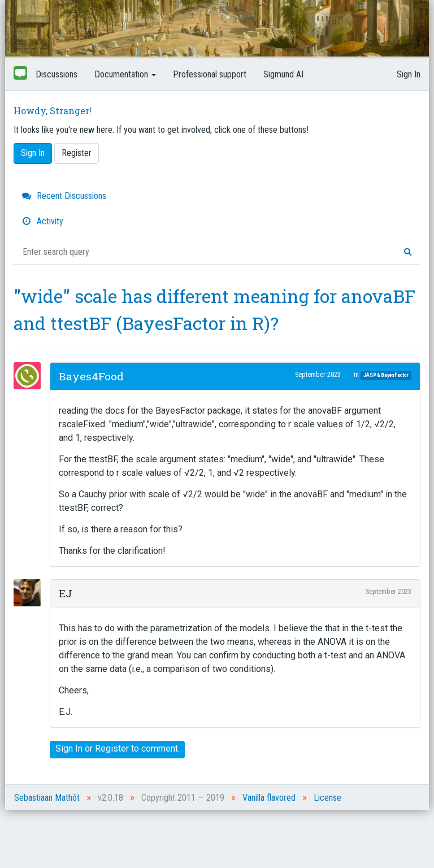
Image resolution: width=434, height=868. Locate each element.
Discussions (57, 74)
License (327, 798)
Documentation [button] (125, 74)
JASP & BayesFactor (386, 375)
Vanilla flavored (269, 798)
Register (77, 153)
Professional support (210, 74)
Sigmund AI (283, 74)
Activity (43, 221)
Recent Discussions (64, 196)
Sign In (409, 74)
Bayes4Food (91, 376)
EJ (66, 593)
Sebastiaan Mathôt (47, 798)
